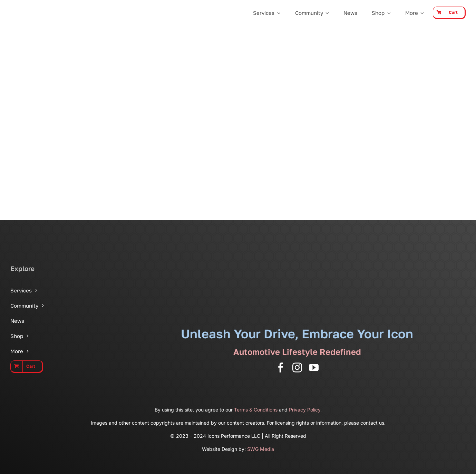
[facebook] (281, 368)
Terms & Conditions (256, 410)
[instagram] (297, 368)
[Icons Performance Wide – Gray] (43, 7)
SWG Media (261, 449)
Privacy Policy (305, 410)
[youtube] (314, 368)
